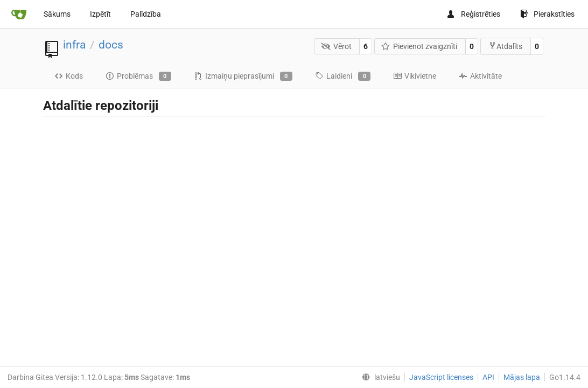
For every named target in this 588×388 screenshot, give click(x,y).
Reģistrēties (473, 14)
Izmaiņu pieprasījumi (243, 77)
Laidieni (343, 77)
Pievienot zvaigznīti (419, 46)
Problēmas (138, 77)
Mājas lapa (522, 377)
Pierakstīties (547, 14)
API (488, 377)
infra (74, 45)
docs (111, 45)
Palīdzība (146, 14)
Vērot (336, 46)
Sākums (57, 14)
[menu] (379, 377)
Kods (69, 76)
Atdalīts (505, 46)
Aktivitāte (480, 76)
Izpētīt (100, 14)
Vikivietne (415, 76)
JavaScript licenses (441, 377)
